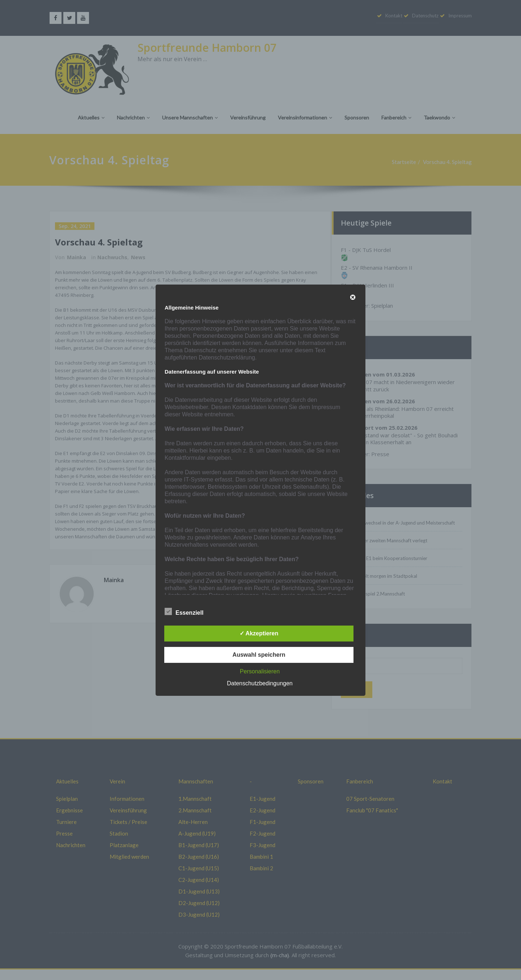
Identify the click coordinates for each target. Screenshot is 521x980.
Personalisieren (260, 671)
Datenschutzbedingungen (260, 683)
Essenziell (184, 612)
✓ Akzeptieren (259, 633)
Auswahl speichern (259, 655)
